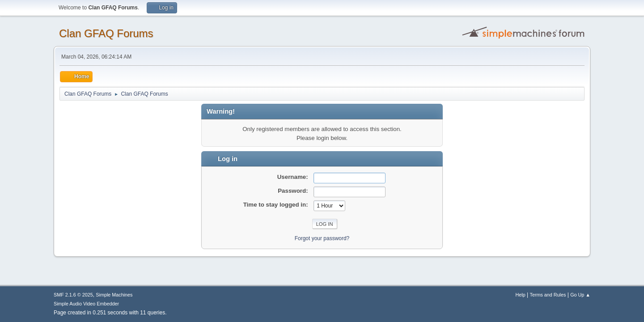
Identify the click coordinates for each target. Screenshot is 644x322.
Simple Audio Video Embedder (86, 304)
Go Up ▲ (580, 295)
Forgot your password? (322, 238)
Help (521, 295)
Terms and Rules (548, 295)
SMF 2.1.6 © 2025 (73, 295)
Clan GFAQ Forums (106, 33)
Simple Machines (114, 295)
